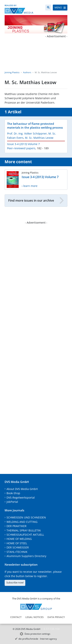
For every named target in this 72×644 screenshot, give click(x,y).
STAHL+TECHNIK (17, 552)
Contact (16, 617)
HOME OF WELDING (19, 539)
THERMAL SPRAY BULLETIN (24, 530)
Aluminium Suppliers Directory (26, 556)
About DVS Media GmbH (22, 489)
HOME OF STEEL (17, 543)
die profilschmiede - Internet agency (38, 639)
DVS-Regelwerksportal (21, 498)
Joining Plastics (12, 72)
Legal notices (34, 617)
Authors (27, 72)
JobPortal (12, 502)
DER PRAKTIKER (17, 526)
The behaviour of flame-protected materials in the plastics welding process (35, 126)
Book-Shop (13, 493)
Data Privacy (56, 617)
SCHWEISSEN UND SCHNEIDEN (26, 517)
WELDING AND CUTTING (22, 522)
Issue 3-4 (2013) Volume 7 (23, 144)
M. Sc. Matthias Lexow (39, 138)
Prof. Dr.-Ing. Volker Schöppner (27, 133)
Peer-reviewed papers (21, 148)
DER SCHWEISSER (18, 547)
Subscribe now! (15, 582)
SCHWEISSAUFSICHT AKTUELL (25, 535)
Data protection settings (37, 634)
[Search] (48, 8)
